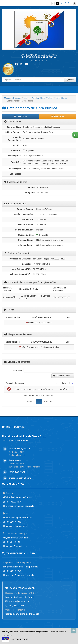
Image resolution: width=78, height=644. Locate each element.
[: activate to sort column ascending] (72, 383)
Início (26, 98)
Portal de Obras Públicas (42, 98)
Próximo (48, 401)
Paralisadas (57, 116)
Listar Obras (61, 98)
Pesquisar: (39, 370)
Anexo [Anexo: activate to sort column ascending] (9, 383)
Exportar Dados (63, 376)
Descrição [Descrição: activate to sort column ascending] (20, 383)
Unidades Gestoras (13, 98)
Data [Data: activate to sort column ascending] (64, 383)
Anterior (30, 401)
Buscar (70, 80)
